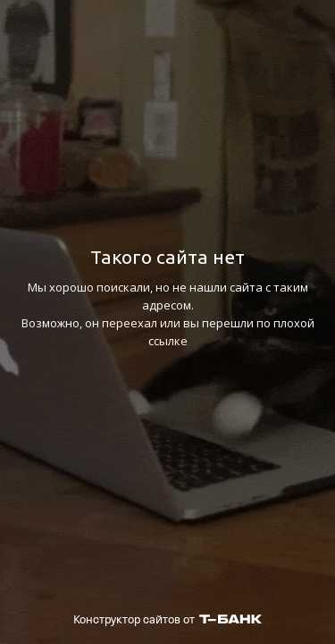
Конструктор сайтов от (167, 619)
